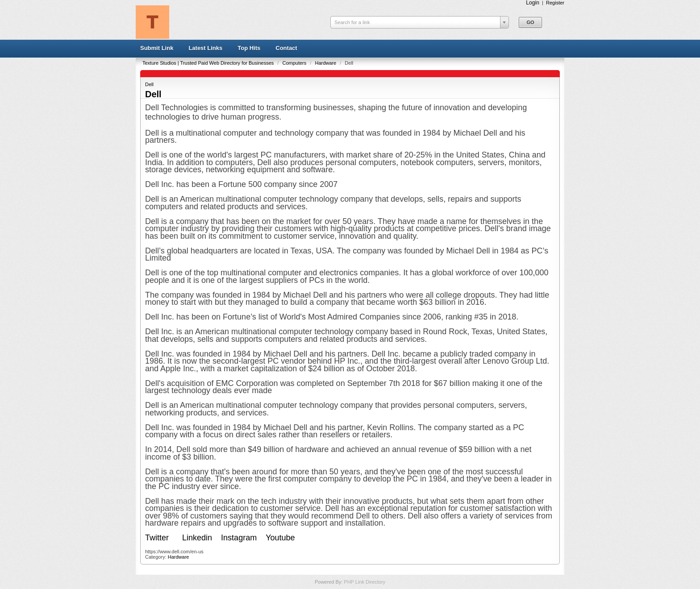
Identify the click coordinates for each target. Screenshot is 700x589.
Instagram (239, 538)
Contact (286, 48)
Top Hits (249, 48)
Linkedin (197, 538)
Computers (295, 63)
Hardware (326, 63)
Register (555, 3)
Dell (149, 84)
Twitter (157, 538)
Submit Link (157, 48)
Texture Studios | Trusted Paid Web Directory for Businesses (209, 63)
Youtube (281, 538)
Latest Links (205, 48)
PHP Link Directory (365, 582)
